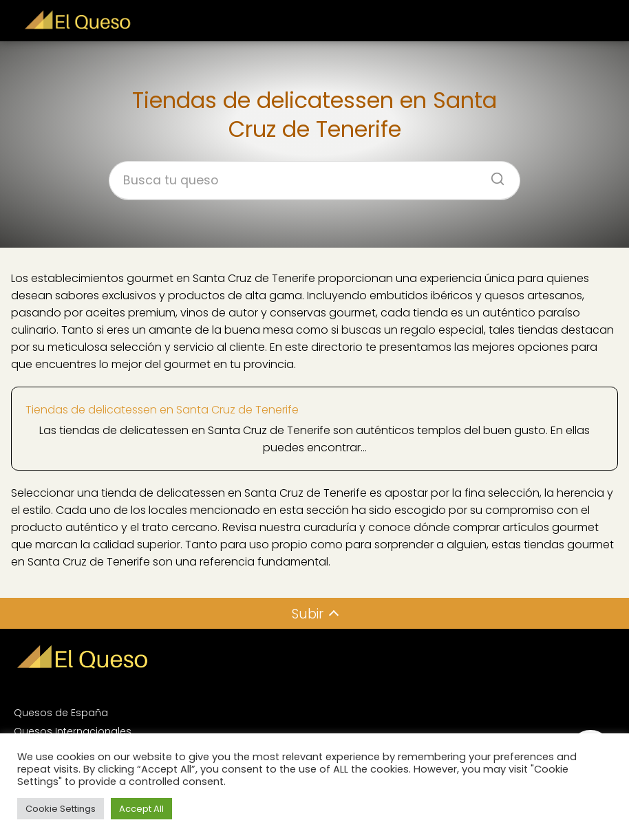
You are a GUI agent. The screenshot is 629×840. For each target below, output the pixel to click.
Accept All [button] (141, 809)
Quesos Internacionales (73, 731)
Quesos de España (61, 713)
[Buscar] (493, 175)
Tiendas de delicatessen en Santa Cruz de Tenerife (162, 410)
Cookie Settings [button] (61, 809)
